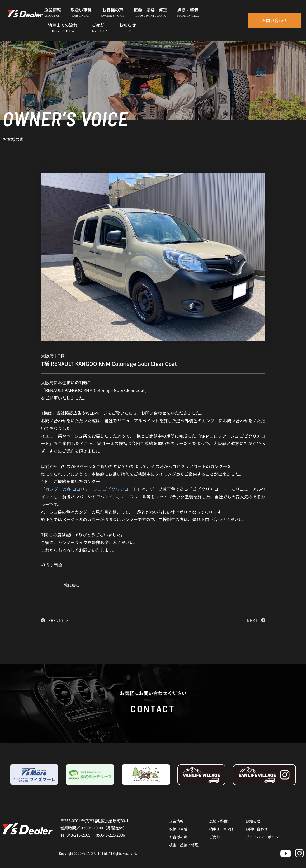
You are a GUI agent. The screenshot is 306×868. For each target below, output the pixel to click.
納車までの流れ (222, 829)
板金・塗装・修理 (184, 845)
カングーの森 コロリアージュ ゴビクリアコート (91, 489)
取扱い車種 (178, 829)
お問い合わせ (257, 829)
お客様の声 (178, 837)
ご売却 (215, 837)
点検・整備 (218, 821)
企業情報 (176, 821)
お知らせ (253, 821)
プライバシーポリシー (264, 837)
